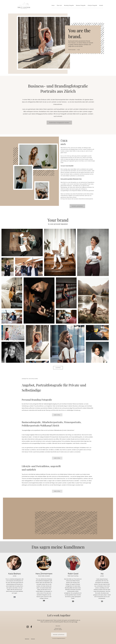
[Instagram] (28, 627)
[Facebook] (31, 627)
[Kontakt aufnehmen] (77, 206)
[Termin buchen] (74, 50)
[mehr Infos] (57, 415)
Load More (58, 368)
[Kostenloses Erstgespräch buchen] (59, 123)
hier (76, 622)
